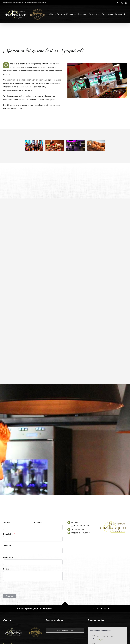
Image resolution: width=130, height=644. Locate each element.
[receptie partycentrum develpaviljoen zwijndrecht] (75, 141)
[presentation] (20, 587)
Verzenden (10, 596)
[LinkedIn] (101, 609)
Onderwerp (8, 557)
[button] (124, 14)
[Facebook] (94, 609)
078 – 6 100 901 (78, 529)
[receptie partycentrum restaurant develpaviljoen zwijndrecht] (34, 141)
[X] (98, 609)
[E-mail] (112, 609)
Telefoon (7, 546)
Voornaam (8, 522)
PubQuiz (100, 640)
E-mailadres (8, 534)
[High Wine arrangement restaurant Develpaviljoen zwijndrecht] (55, 141)
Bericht (6, 569)
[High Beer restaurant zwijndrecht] (96, 141)
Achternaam (39, 522)
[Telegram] (109, 609)
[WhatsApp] (105, 609)
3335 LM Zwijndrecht (80, 526)
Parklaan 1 (75, 522)
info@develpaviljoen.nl (39, 3)
